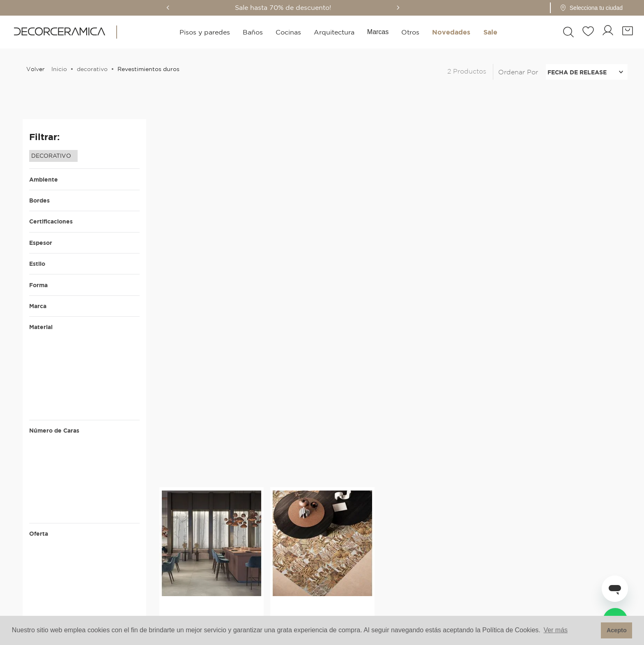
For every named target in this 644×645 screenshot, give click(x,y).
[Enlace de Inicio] (57, 69)
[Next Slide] (409, 8)
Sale (490, 32)
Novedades (451, 32)
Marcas (378, 32)
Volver (36, 69)
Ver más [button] (555, 630)
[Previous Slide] (179, 8)
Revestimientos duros (148, 69)
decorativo (92, 69)
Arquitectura (334, 32)
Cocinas (288, 32)
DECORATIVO (51, 156)
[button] (600, 8)
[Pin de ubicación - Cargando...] (603, 8)
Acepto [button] (617, 630)
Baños (253, 32)
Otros (410, 32)
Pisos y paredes (205, 32)
